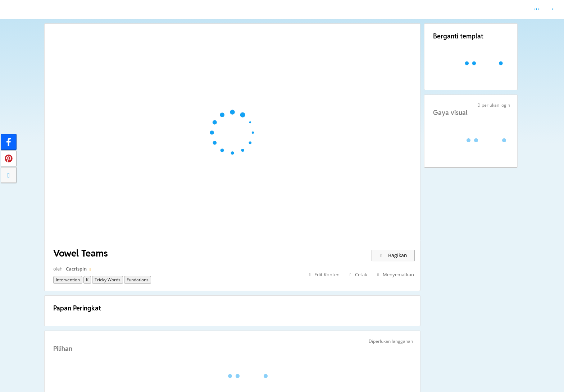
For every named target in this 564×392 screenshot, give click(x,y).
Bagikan (393, 255)
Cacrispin (76, 269)
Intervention (68, 280)
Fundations (138, 280)
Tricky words (108, 280)
